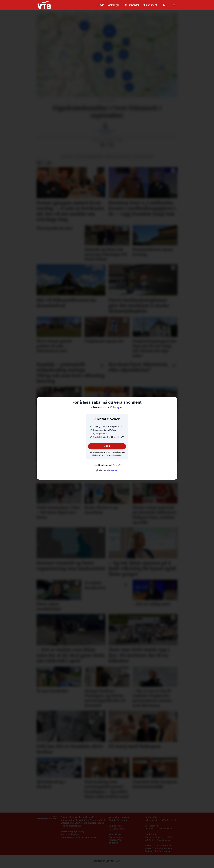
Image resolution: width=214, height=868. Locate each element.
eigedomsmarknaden (89, 157)
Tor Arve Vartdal (117, 829)
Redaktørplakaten (70, 834)
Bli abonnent (150, 5)
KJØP (107, 446)
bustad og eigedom (118, 157)
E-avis (100, 5)
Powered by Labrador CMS (107, 861)
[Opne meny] (174, 5)
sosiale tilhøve (143, 157)
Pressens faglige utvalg (72, 831)
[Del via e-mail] (111, 145)
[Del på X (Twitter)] (107, 145)
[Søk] (164, 5)
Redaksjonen (115, 837)
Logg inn (107, 407)
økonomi (67, 157)
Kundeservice (115, 840)
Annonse (113, 843)
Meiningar (113, 5)
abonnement (113, 470)
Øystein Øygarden (118, 820)
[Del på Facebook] (102, 145)
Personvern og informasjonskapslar (79, 837)
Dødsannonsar (131, 5)
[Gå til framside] (44, 5)
